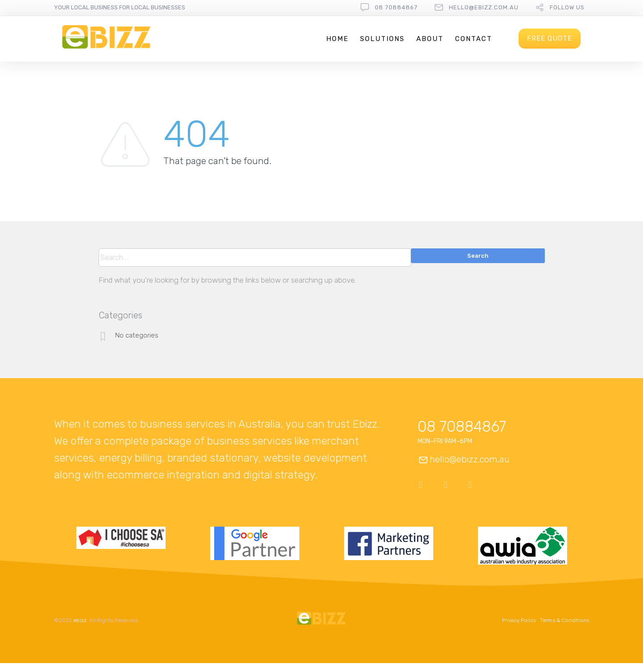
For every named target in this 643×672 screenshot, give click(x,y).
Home (337, 39)
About (430, 39)
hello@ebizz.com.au (484, 7)
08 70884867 (396, 7)
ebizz (80, 620)
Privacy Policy (519, 620)
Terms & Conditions (564, 620)
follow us (567, 7)
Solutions (382, 39)
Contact (474, 39)
